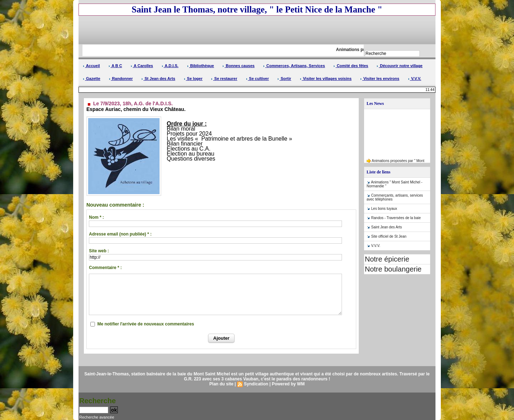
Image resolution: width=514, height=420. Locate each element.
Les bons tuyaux (384, 209)
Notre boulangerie (393, 269)
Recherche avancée (97, 417)
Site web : (99, 251)
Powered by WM (288, 384)
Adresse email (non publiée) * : (120, 234)
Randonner (121, 79)
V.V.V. (415, 79)
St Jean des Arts (158, 79)
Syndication (256, 384)
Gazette (92, 79)
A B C (115, 66)
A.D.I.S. (170, 66)
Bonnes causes (238, 66)
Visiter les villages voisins (326, 79)
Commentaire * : (105, 268)
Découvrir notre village (399, 66)
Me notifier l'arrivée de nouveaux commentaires (146, 324)
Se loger (193, 79)
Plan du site (221, 384)
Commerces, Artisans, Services (294, 66)
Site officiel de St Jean (389, 236)
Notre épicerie (387, 259)
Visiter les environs (380, 79)
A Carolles (142, 66)
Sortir (284, 79)
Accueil (91, 66)
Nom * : (96, 217)
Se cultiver (258, 79)
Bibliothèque (201, 66)
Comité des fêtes (351, 66)
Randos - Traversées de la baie (396, 218)
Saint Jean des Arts (387, 227)
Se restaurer (224, 79)
